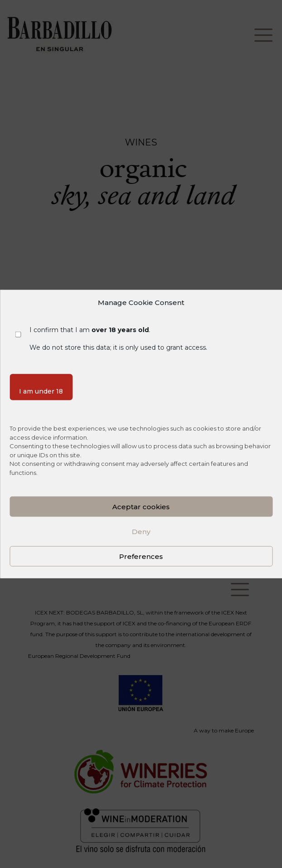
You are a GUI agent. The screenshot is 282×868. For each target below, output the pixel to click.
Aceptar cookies (141, 506)
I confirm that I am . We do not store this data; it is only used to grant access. (118, 339)
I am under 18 (41, 391)
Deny (141, 531)
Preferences (141, 556)
